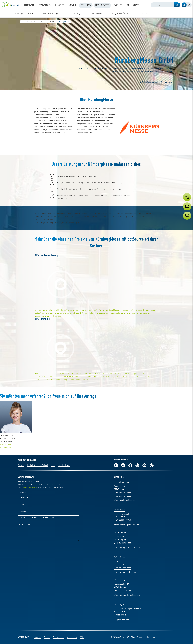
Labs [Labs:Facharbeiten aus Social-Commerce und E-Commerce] (53, 465)
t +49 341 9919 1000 (122, 543)
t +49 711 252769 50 (122, 591)
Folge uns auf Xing (123, 465)
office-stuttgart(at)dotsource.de (128, 595)
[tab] (184, 5)
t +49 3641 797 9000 (122, 493)
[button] (177, 5)
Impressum (72, 637)
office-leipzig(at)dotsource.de (127, 548)
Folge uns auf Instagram (137, 465)
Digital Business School (38, 465)
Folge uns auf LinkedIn (116, 465)
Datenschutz (58, 637)
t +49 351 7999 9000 (122, 568)
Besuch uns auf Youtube (144, 465)
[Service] (187, 211)
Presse (47, 637)
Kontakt (37, 637)
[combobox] (165, 5)
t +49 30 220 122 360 (123, 520)
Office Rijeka (120, 605)
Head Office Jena (121, 482)
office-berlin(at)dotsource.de (127, 525)
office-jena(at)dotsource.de (126, 500)
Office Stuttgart (121, 580)
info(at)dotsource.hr (123, 620)
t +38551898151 (121, 615)
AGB (82, 637)
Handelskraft (64, 465)
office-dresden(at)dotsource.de (128, 572)
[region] (96, 14)
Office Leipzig (120, 533)
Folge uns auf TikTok (152, 465)
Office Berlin (120, 510)
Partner (21, 465)
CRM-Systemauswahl (87, 176)
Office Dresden (121, 557)
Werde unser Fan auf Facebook (130, 465)
